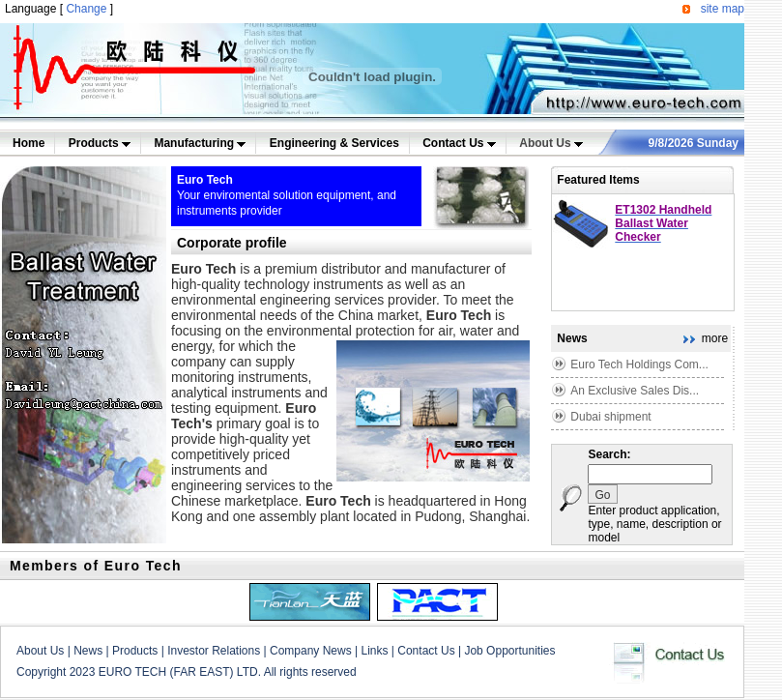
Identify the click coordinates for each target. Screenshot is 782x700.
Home (29, 143)
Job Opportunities (509, 651)
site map (723, 9)
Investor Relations (214, 651)
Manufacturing (200, 143)
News (88, 651)
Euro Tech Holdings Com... (639, 365)
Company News (311, 651)
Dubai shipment (610, 417)
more (715, 338)
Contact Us (459, 143)
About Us (551, 143)
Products (100, 143)
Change (86, 9)
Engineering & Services (334, 143)
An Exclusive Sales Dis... (635, 391)
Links (374, 651)
